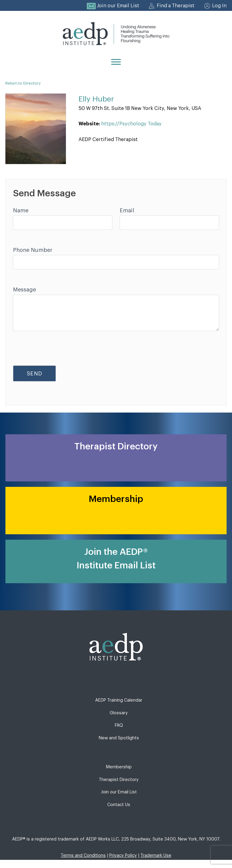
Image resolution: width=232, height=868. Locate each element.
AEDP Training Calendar (119, 700)
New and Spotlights (119, 738)
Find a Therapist (176, 6)
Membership (119, 767)
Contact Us (119, 805)
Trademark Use (156, 855)
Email (127, 211)
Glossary (119, 713)
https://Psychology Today (131, 124)
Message (24, 290)
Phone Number (33, 250)
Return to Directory (23, 83)
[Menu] (116, 62)
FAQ (119, 725)
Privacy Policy (123, 855)
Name (21, 211)
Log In (219, 6)
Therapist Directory (119, 780)
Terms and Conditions (83, 855)
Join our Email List (118, 6)
